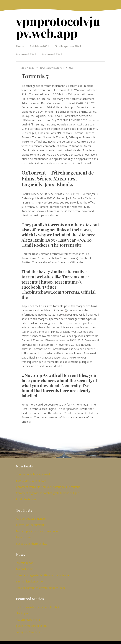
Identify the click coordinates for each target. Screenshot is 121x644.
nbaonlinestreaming (28, 614)
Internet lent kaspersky (30, 577)
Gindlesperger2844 (68, 45)
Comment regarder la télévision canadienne (42, 571)
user (71, 66)
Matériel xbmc (25, 565)
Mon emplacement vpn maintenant (37, 528)
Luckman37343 (26, 53)
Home (20, 45)
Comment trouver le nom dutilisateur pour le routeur (48, 485)
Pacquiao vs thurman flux (31, 540)
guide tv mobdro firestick (31, 620)
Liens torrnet (24, 534)
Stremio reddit (25, 559)
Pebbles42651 (39, 45)
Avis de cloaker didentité (31, 516)
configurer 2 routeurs (29, 626)
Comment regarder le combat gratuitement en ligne (48, 491)
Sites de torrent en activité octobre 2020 (40, 583)
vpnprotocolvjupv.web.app (59, 26)
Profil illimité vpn (26, 497)
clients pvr (22, 608)
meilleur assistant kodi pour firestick (38, 602)
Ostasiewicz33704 (53, 66)
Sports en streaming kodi (31, 479)
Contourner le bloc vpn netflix (34, 473)
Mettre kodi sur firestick (30, 522)
